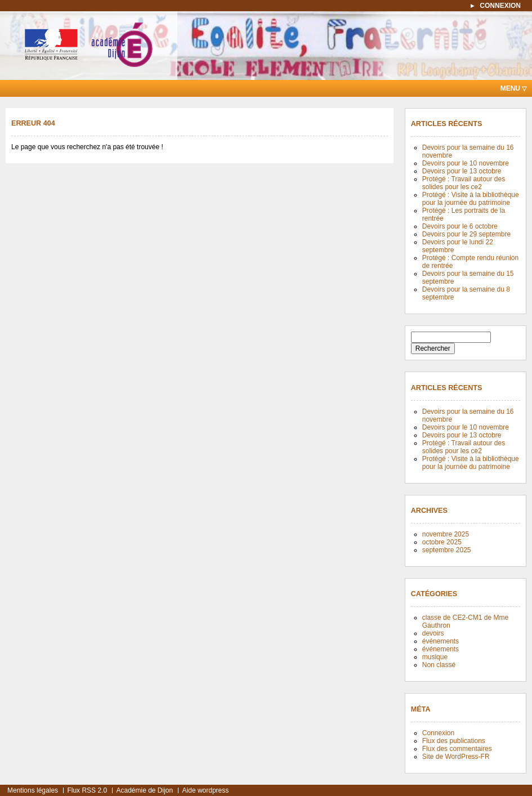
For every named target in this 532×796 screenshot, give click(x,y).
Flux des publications (454, 741)
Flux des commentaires (457, 749)
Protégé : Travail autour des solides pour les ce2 (464, 183)
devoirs (433, 633)
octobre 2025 (442, 542)
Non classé (439, 665)
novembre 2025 (446, 534)
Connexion (438, 733)
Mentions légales (33, 790)
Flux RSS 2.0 (87, 790)
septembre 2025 (447, 550)
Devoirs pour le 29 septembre (466, 234)
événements (441, 641)
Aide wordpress (206, 790)
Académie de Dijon (144, 790)
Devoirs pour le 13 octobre (462, 171)
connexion (500, 6)
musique (435, 657)
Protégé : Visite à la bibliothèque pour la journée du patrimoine (471, 199)
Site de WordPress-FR (456, 757)
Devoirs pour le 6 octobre (460, 226)
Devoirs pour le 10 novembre (466, 163)
